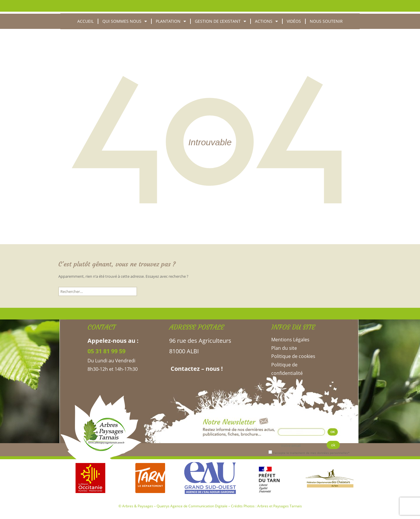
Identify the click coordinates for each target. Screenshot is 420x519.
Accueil (85, 21)
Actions (266, 21)
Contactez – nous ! (196, 369)
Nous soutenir (326, 21)
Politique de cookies (293, 356)
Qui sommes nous (125, 21)
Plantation (171, 21)
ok (333, 445)
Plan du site (284, 348)
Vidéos (294, 21)
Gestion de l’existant (220, 21)
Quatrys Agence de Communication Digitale (192, 506)
